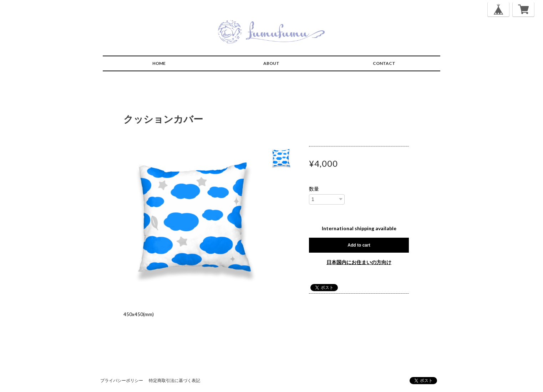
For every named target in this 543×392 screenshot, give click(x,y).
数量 (314, 189)
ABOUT (271, 63)
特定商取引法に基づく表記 (174, 380)
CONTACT (384, 63)
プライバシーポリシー (122, 380)
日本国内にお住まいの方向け (359, 262)
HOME (159, 63)
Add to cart (359, 245)
